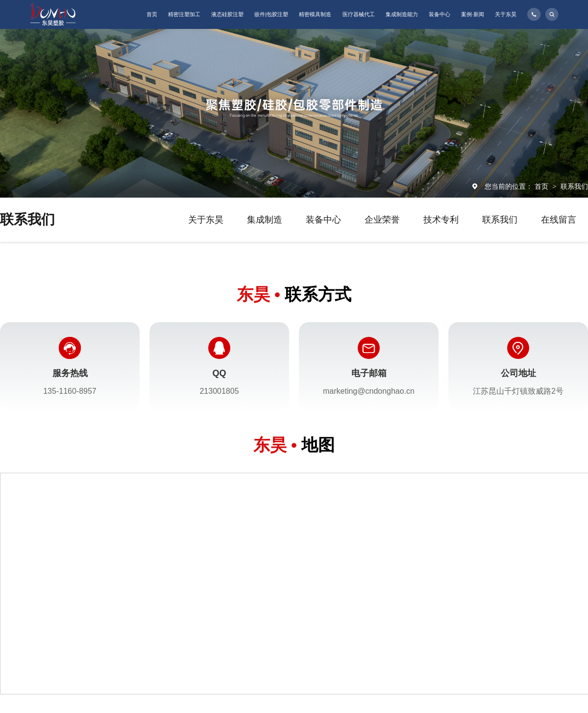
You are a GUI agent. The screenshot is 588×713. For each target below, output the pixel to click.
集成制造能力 (402, 14)
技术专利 (441, 220)
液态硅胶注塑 (227, 14)
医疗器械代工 (359, 14)
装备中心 (440, 14)
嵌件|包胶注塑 (271, 14)
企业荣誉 (382, 220)
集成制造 (265, 220)
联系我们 (574, 186)
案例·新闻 (473, 14)
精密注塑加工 (184, 14)
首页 (152, 14)
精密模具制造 (315, 14)
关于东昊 (506, 14)
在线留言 (559, 220)
